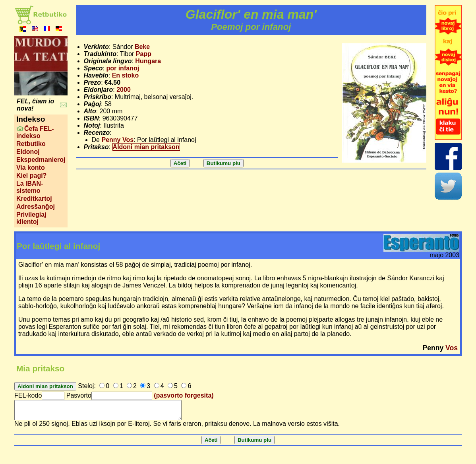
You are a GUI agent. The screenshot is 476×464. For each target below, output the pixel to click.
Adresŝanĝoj (36, 207)
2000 (124, 90)
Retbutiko (31, 144)
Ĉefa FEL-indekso (35, 132)
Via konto (31, 168)
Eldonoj (28, 152)
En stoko (126, 75)
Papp (144, 54)
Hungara (148, 61)
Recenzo (97, 133)
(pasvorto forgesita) (184, 395)
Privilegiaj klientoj (31, 218)
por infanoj (123, 68)
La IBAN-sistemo (30, 187)
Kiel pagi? (31, 176)
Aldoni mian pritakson (146, 147)
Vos (452, 348)
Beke (142, 47)
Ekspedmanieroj (41, 160)
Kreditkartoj (34, 199)
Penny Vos (117, 140)
